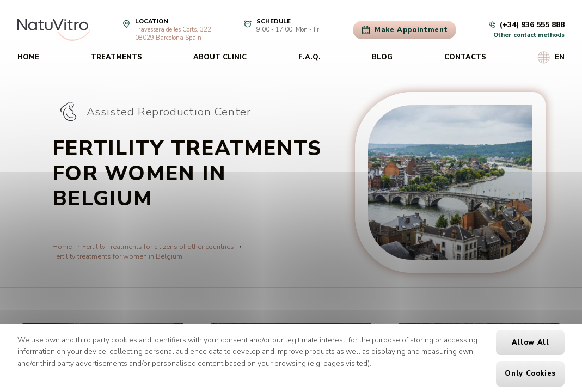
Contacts (465, 57)
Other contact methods (529, 35)
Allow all (531, 342)
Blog (382, 57)
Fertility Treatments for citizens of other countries (158, 247)
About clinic (220, 57)
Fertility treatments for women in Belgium (117, 256)
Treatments (117, 57)
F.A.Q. (310, 57)
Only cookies (530, 373)
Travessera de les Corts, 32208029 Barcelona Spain (173, 34)
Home (28, 57)
